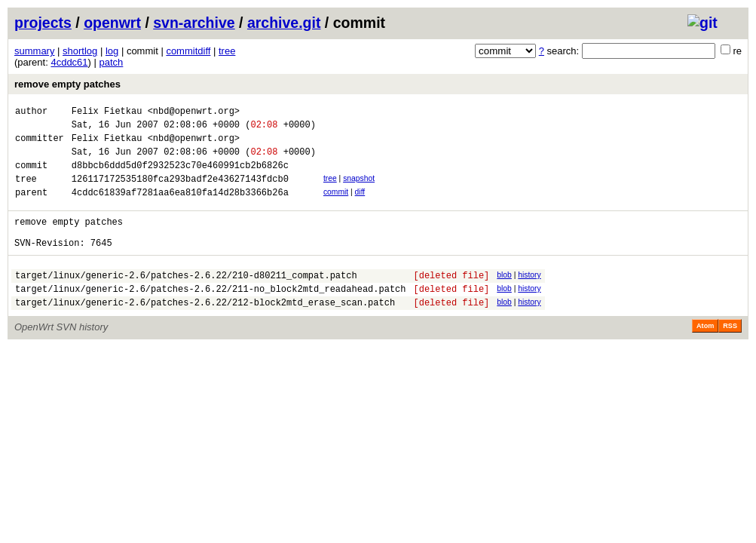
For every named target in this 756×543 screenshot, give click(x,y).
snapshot (359, 190)
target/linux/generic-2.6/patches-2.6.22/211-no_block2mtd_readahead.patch (210, 316)
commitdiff (188, 51)
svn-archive (194, 23)
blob (504, 298)
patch (112, 62)
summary (34, 51)
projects (43, 23)
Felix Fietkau (107, 113)
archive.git (284, 23)
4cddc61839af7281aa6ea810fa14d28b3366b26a (180, 208)
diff (360, 206)
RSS (730, 355)
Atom (705, 355)
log (112, 51)
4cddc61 (69, 62)
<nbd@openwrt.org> (194, 113)
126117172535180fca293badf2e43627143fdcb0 (180, 192)
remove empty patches (67, 84)
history (529, 298)
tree (227, 51)
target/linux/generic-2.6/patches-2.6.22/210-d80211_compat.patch (186, 300)
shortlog (80, 51)
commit (336, 206)
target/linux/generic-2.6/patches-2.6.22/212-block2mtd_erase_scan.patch (205, 331)
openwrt (112, 23)
